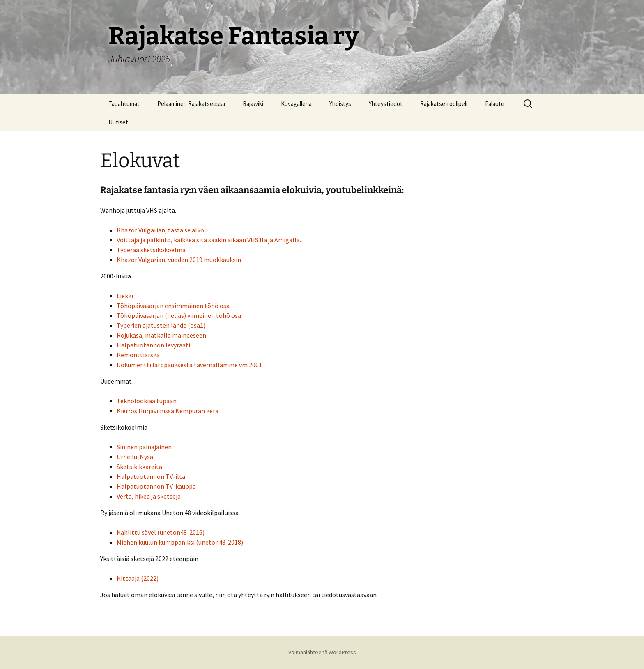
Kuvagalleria (296, 104)
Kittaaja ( (130, 578)
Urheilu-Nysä (135, 457)
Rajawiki (253, 104)
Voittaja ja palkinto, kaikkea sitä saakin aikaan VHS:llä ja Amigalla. (209, 240)
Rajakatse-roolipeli (444, 104)
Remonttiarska (138, 355)
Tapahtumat (124, 104)
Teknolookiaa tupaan (147, 401)
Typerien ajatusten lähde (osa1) (161, 325)
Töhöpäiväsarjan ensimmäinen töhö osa (173, 306)
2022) (151, 578)
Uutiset (118, 122)
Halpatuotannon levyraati (153, 345)
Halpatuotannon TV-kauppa (156, 486)
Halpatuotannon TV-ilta (151, 476)
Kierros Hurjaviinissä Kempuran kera (168, 411)
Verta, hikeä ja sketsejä (149, 496)
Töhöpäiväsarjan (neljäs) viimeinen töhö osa (179, 315)
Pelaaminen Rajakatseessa (191, 104)
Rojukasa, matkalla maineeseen (161, 335)
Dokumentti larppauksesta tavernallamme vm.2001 (189, 365)
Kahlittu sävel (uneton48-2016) (161, 532)
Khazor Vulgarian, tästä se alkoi (161, 230)
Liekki (125, 296)
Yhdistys (340, 104)
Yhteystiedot (386, 104)
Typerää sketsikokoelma (151, 250)
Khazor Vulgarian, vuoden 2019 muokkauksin (179, 260)
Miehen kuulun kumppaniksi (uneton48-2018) (180, 542)
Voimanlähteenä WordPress (322, 652)
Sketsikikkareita (139, 467)
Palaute (495, 104)
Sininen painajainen (144, 447)
